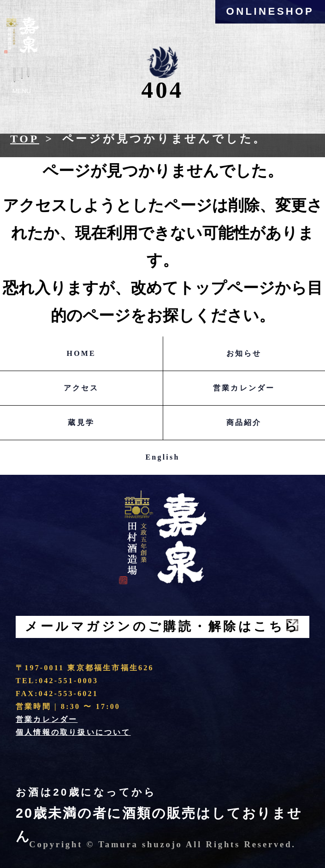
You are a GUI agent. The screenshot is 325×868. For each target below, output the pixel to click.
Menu (22, 83)
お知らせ (244, 353)
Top (25, 139)
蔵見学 (81, 422)
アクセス (81, 388)
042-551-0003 (68, 681)
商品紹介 (244, 422)
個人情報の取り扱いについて (73, 732)
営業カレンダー (244, 388)
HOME (81, 353)
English (163, 457)
